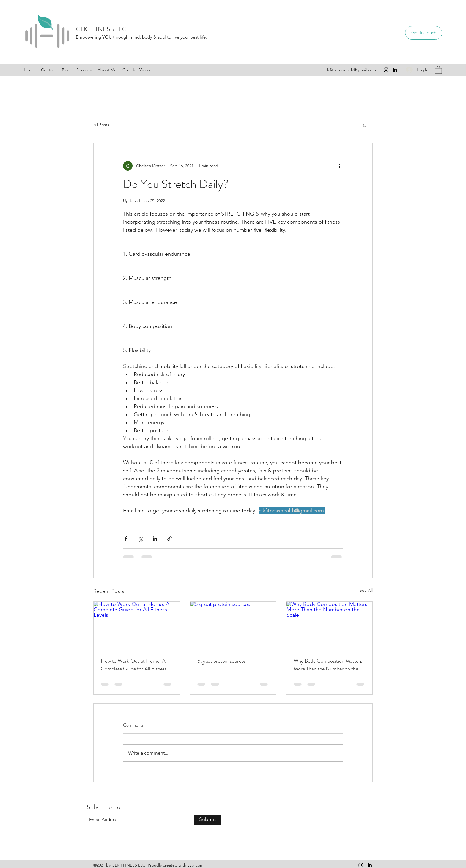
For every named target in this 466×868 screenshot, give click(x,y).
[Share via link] (170, 539)
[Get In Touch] (424, 33)
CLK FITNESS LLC (101, 29)
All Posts (101, 125)
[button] (438, 70)
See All (366, 590)
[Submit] (207, 820)
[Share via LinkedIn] (155, 539)
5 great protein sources (222, 661)
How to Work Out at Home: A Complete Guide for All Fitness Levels (134, 665)
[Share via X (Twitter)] (140, 539)
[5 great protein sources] (233, 626)
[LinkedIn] (395, 70)
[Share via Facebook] (126, 539)
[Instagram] (386, 70)
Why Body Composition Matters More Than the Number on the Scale (328, 665)
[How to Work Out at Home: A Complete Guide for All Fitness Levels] (137, 626)
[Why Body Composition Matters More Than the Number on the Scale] (329, 626)
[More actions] (339, 166)
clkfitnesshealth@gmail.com (350, 70)
